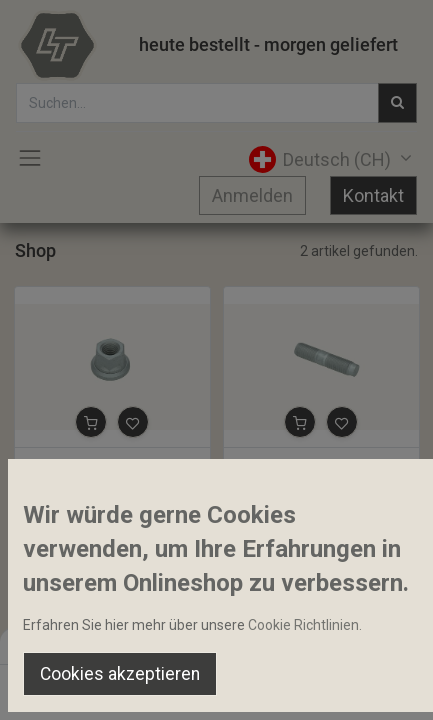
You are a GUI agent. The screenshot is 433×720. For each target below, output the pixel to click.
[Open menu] (217, 691)
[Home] (66, 686)
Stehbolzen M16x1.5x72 (308, 465)
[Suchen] (141, 686)
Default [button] (329, 645)
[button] (91, 422)
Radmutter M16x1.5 (86, 465)
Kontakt (373, 195)
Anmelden (252, 195)
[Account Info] (367, 686)
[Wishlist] (292, 686)
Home (377, 624)
